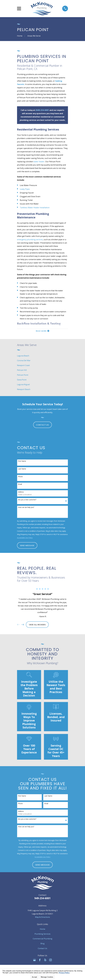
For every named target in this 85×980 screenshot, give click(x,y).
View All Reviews (37, 625)
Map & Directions (42, 917)
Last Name (22, 469)
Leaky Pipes (25, 189)
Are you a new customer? (27, 500)
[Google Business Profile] (34, 960)
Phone (20, 477)
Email (20, 485)
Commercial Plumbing (42, 939)
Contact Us (42, 425)
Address (21, 492)
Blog (42, 944)
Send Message (27, 546)
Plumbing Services (42, 934)
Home (42, 929)
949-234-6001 (42, 899)
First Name (22, 461)
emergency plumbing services (30, 239)
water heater (39, 161)
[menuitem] (43, 356)
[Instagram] (51, 960)
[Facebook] (40, 960)
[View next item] (23, 625)
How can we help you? (26, 508)
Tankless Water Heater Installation (35, 207)
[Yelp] (45, 960)
